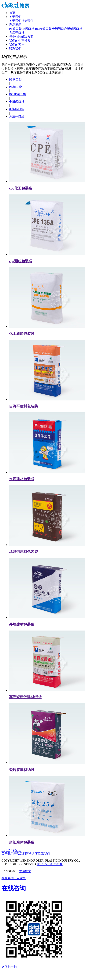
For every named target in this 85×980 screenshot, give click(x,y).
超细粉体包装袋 (22, 842)
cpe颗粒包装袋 (21, 261)
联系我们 (15, 49)
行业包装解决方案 (21, 37)
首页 (12, 13)
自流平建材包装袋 (24, 406)
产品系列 (20, 854)
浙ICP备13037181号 (50, 864)
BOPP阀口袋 (43, 29)
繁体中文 (25, 871)
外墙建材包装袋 (22, 624)
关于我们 (15, 17)
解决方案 (32, 854)
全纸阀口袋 (59, 29)
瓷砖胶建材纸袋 (22, 770)
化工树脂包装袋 (22, 334)
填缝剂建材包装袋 (24, 552)
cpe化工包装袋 (21, 188)
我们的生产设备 (20, 41)
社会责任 (27, 21)
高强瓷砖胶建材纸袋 (25, 697)
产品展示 (15, 25)
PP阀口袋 (15, 29)
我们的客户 (17, 45)
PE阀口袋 (28, 29)
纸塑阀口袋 (75, 29)
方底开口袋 (17, 33)
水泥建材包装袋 (22, 479)
